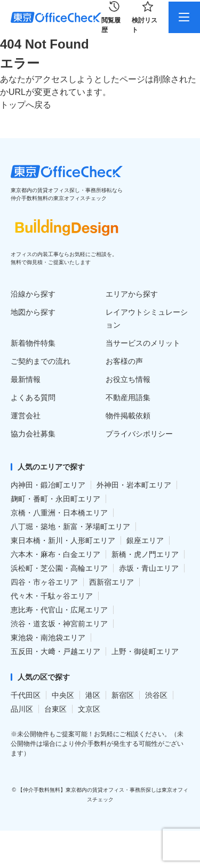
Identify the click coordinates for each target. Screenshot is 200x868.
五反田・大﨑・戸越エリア (55, 651)
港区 (93, 695)
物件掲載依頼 (128, 416)
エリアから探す (132, 294)
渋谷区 (156, 695)
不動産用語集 (128, 397)
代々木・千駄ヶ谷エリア (52, 596)
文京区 (89, 709)
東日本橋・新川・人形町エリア (63, 540)
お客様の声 (124, 361)
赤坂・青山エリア (149, 568)
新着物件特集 (33, 343)
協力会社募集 (33, 434)
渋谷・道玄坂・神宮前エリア (59, 624)
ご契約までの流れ (41, 361)
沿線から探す (33, 294)
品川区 (22, 709)
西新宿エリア (111, 582)
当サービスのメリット (143, 343)
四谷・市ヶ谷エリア (44, 582)
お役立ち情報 (128, 379)
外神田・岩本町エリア (134, 485)
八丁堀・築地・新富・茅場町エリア (70, 527)
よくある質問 (33, 397)
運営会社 (26, 416)
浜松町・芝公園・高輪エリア (59, 568)
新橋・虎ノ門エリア (145, 554)
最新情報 (26, 379)
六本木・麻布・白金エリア (55, 554)
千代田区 (26, 695)
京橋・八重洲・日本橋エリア (59, 513)
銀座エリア (145, 540)
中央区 (63, 695)
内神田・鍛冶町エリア (48, 485)
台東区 (55, 709)
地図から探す (33, 312)
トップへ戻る (26, 105)
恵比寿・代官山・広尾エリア (59, 610)
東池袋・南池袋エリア (48, 638)
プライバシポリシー (139, 434)
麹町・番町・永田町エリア (55, 499)
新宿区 (123, 695)
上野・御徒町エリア (145, 651)
